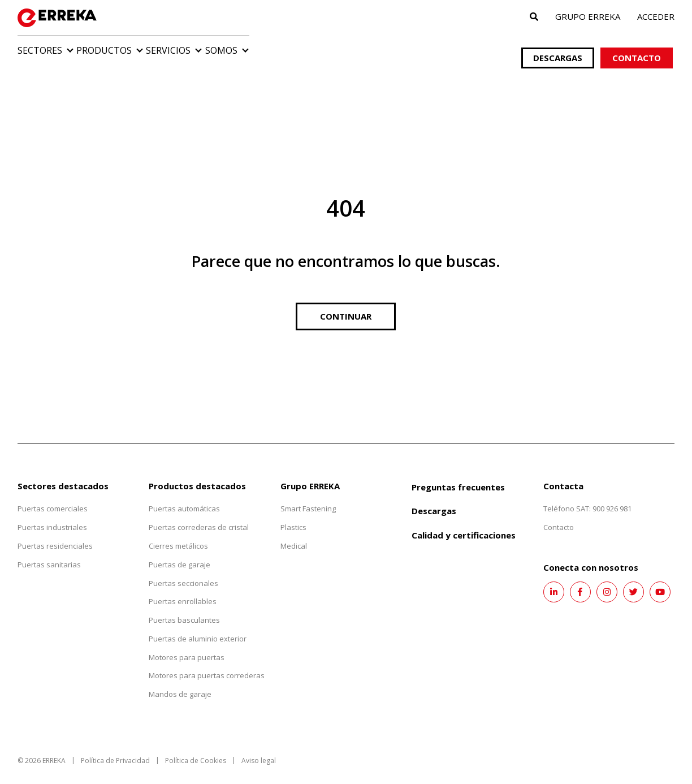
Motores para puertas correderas (207, 664)
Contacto (638, 46)
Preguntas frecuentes (458, 475)
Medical (294, 534)
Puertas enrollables (183, 590)
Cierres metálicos (178, 534)
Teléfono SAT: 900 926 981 (587, 497)
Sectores (40, 52)
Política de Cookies (196, 749)
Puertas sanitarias (49, 553)
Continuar (346, 304)
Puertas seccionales (183, 571)
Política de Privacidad (115, 749)
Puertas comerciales (53, 497)
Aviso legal (259, 749)
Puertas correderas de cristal (199, 516)
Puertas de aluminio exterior (198, 627)
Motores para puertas (187, 645)
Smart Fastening (308, 497)
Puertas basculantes (184, 609)
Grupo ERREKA (588, 16)
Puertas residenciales (55, 534)
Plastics (293, 516)
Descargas (558, 46)
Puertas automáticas (184, 497)
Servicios (217, 52)
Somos (294, 52)
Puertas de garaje (180, 553)
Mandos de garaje (180, 683)
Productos (128, 52)
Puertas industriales (52, 516)
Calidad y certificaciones (464, 524)
